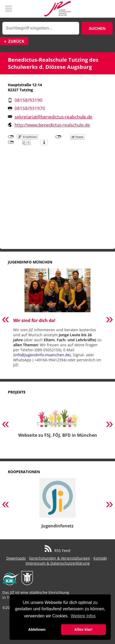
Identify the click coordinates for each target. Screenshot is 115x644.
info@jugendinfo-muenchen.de (42, 355)
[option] (57, 320)
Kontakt (100, 558)
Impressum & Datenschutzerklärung (58, 563)
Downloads (16, 558)
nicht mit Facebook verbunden (11, 137)
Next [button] (109, 320)
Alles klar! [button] (83, 629)
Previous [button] (6, 320)
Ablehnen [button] (37, 629)
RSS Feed (58, 551)
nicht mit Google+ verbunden (11, 142)
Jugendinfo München (30, 262)
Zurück (16, 41)
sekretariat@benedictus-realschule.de (53, 117)
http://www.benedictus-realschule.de (52, 125)
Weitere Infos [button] (83, 616)
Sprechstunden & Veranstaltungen (60, 558)
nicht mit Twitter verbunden (58, 137)
